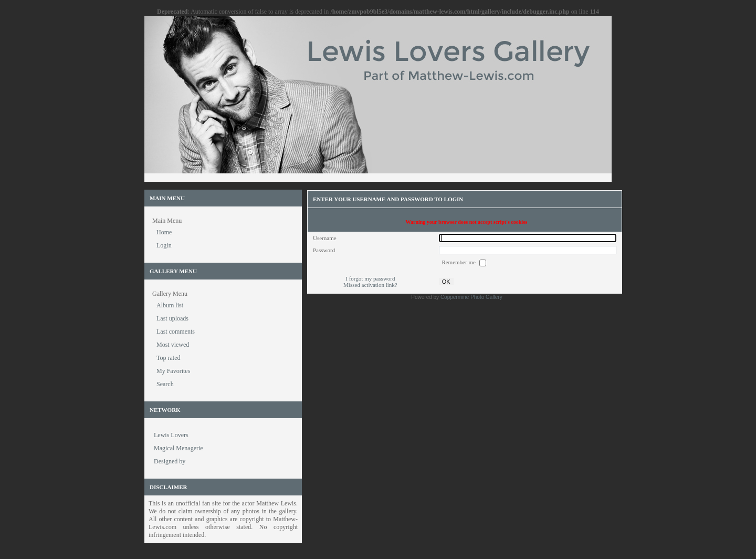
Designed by (170, 461)
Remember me (459, 262)
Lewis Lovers (171, 435)
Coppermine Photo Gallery (471, 297)
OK (446, 282)
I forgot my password (370, 278)
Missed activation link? (370, 285)
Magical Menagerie (178, 448)
